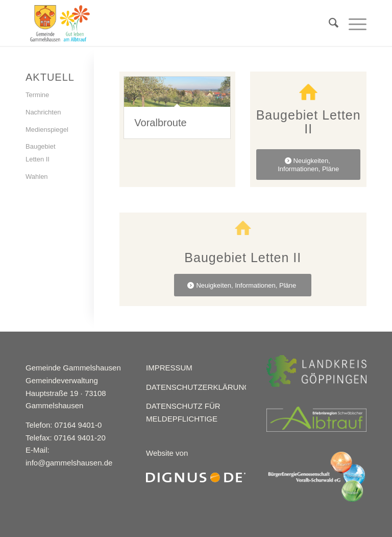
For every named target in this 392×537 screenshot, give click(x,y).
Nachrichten (43, 112)
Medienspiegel (47, 130)
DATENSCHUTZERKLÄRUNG (198, 387)
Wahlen (37, 177)
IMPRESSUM (169, 368)
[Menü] (352, 23)
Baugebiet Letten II (41, 153)
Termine (37, 95)
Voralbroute (160, 123)
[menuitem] (328, 23)
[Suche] (328, 23)
